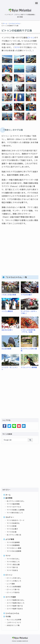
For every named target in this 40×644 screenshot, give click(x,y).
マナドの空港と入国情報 (16, 510)
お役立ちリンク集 (13, 625)
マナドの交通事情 (13, 542)
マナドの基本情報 (13, 504)
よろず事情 (10, 539)
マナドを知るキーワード (16, 520)
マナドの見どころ (13, 562)
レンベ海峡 (11, 584)
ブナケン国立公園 (13, 565)
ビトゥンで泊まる (13, 592)
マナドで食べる (12, 567)
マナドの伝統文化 (13, 523)
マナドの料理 (12, 526)
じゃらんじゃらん (14, 24)
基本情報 (9, 498)
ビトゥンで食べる (13, 590)
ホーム (5, 24)
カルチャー (10, 517)
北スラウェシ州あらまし (16, 501)
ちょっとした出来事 (14, 620)
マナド (17, 47)
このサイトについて (14, 623)
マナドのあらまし (13, 559)
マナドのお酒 (12, 532)
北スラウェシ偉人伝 (14, 535)
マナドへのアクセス (14, 507)
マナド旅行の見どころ (15, 513)
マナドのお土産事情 (14, 551)
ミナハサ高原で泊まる (15, 609)
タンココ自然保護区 (14, 587)
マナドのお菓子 (12, 529)
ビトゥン (31, 38)
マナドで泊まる (12, 570)
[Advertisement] (20, 252)
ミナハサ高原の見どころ (16, 603)
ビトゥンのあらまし (14, 578)
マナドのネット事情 (14, 548)
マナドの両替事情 (13, 545)
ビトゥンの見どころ (14, 581)
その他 (8, 617)
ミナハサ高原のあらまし (16, 600)
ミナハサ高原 (11, 597)
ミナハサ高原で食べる (15, 606)
